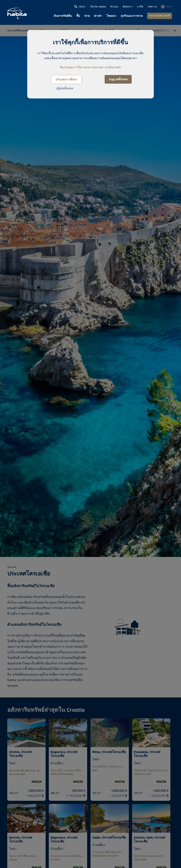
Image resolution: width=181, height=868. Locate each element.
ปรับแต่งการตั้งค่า (66, 80)
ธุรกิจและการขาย (132, 16)
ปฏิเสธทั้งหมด (65, 88)
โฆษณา (111, 16)
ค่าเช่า (98, 16)
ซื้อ (78, 16)
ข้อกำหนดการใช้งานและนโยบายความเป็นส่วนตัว (90, 67)
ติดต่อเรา (128, 7)
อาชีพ (140, 7)
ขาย (87, 16)
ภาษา (169, 7)
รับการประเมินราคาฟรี (160, 16)
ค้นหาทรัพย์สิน (63, 16)
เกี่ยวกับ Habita (98, 7)
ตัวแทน (114, 7)
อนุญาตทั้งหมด (118, 79)
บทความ (152, 7)
